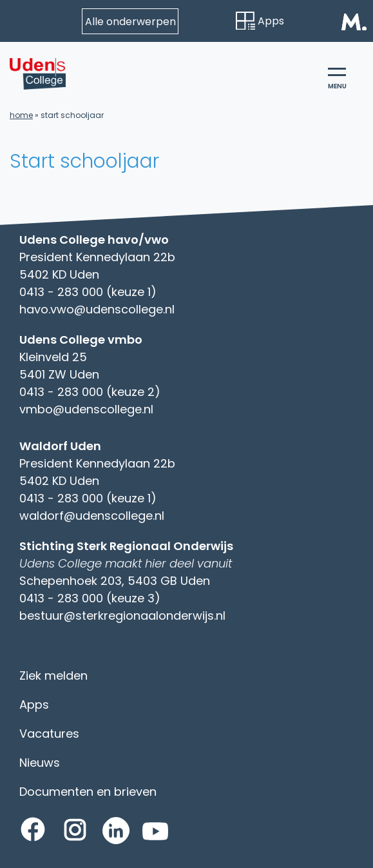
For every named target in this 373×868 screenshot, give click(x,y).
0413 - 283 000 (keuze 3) (90, 598)
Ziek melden (53, 676)
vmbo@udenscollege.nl (86, 409)
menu (337, 79)
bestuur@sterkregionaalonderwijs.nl (122, 616)
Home (21, 115)
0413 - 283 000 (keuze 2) (90, 392)
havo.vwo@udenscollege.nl (97, 309)
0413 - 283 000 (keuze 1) (88, 292)
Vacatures (49, 734)
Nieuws (40, 763)
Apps (260, 21)
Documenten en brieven (88, 792)
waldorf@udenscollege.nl (92, 516)
